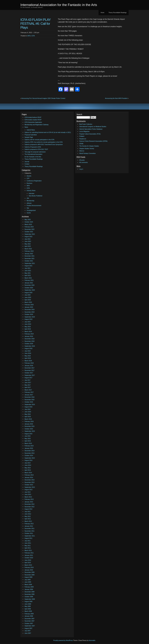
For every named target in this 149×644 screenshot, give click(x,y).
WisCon (82, 151)
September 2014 (30, 458)
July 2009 (28, 580)
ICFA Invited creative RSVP (33, 120)
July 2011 (28, 541)
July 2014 (28, 463)
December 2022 (29, 229)
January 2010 (29, 570)
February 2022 (29, 251)
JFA (28, 198)
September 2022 (30, 234)
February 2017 (29, 392)
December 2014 (29, 451)
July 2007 (28, 631)
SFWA (81, 144)
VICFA (29, 213)
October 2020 (29, 288)
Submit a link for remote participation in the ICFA (39, 140)
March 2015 (28, 443)
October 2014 (29, 456)
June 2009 (28, 582)
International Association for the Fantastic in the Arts (59, 5)
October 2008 (29, 597)
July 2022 (28, 239)
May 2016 (28, 414)
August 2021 (28, 266)
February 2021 (29, 280)
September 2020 (30, 290)
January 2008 (29, 616)
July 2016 (28, 409)
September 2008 (30, 599)
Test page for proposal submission (35, 152)
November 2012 (29, 507)
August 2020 (28, 293)
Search (79, 114)
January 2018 (29, 366)
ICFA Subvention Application (33, 122)
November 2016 (29, 400)
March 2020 (28, 302)
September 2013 (30, 487)
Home (102, 13)
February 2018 (29, 363)
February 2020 (29, 305)
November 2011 (29, 531)
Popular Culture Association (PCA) (90, 134)
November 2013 (29, 482)
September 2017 (30, 375)
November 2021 (29, 259)
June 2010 (28, 560)
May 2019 (28, 327)
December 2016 (29, 397)
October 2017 (29, 373)
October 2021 (29, 261)
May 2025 (28, 220)
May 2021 (28, 273)
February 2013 (29, 499)
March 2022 (28, 249)
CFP (28, 178)
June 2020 (28, 297)
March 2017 (28, 390)
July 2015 (28, 436)
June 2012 (28, 514)
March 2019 (28, 332)
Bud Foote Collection (86, 124)
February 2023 (29, 227)
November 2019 (29, 312)
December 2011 (29, 529)
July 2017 (28, 380)
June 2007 (28, 633)
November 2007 (29, 621)
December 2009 (29, 572)
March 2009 (28, 585)
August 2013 (28, 490)
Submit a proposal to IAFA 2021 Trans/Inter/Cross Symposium (44, 145)
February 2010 (29, 567)
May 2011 (28, 546)
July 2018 (28, 351)
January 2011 (29, 555)
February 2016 (29, 421)
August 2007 (28, 628)
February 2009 (29, 587)
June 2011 (28, 543)
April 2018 (28, 358)
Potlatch (82, 136)
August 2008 (28, 602)
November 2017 (29, 370)
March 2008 (28, 611)
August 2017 (28, 378)
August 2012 (28, 509)
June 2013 (28, 494)
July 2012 (28, 512)
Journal (27, 162)
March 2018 (28, 361)
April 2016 (28, 417)
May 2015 (28, 439)
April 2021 (28, 275)
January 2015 (29, 448)
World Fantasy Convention (88, 153)
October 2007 (29, 623)
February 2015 (29, 446)
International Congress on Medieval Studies (93, 127)
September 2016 (30, 405)
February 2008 (29, 614)
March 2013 (28, 497)
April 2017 (28, 387)
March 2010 (28, 565)
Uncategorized (31, 210)
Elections (29, 183)
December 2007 (29, 619)
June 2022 (28, 241)
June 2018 (28, 353)
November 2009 (29, 575)
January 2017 (29, 395)
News (26, 127)
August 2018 (28, 348)
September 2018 (30, 346)
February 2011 (29, 553)
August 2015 (28, 434)
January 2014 (29, 478)
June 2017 (28, 383)
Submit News (31, 130)
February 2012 (29, 524)
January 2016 (29, 424)
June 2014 (28, 465)
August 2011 (28, 538)
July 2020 (28, 295)
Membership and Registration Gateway (37, 125)
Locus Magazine (84, 131)
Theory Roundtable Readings (118, 13)
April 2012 (28, 519)
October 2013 (29, 485)
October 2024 (29, 222)
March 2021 (28, 278)
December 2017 (29, 368)
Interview (31, 193)
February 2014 (29, 475)
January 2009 (29, 589)
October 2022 (29, 232)
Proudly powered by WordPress (63, 640)
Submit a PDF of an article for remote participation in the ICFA (44, 142)
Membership (30, 201)
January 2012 (29, 526)
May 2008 (28, 606)
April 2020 (28, 300)
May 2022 (28, 244)
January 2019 (29, 336)
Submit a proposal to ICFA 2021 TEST (36, 149)
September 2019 (30, 317)
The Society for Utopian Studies (89, 146)
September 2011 (30, 536)
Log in (81, 169)
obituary (29, 203)
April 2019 (28, 329)
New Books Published (35, 196)
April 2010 (28, 563)
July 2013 (28, 492)
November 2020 (29, 285)
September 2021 (30, 263)
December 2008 (29, 592)
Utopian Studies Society (87, 149)
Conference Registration (34, 181)
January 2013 (29, 502)
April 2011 (28, 548)
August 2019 (28, 319)
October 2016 (29, 402)
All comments (84, 162)
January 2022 (29, 254)
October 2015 (29, 429)
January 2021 (29, 283)
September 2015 (30, 431)
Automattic (92, 640)
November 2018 (29, 341)
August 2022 (28, 237)
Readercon (83, 139)
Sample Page (29, 137)
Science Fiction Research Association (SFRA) (93, 141)
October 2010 (29, 558)
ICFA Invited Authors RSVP (33, 117)
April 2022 (28, 246)
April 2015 (28, 441)
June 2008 (28, 604)
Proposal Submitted (31, 135)
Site (28, 208)
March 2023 (28, 224)
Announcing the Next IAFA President (116, 98)
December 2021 (29, 256)
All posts (82, 160)
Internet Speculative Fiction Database (91, 129)
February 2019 (29, 334)
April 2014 (28, 470)
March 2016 (28, 419)
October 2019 (29, 314)
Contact (27, 164)
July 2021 (28, 268)
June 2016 (28, 412)
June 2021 (28, 271)
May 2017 (28, 385)
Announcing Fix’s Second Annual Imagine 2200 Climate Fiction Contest (43, 98)
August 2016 (28, 407)
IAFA (29, 36)
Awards (29, 176)
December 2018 (29, 339)
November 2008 (29, 594)
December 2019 (29, 310)
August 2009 (28, 577)
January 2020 (29, 307)
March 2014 (28, 473)
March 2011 (28, 551)
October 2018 (29, 344)
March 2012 (28, 521)
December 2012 (29, 504)
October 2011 (29, 533)
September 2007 (30, 626)
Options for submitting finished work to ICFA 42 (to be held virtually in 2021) (48, 132)
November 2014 (29, 453)
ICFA (33, 36)
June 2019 (28, 324)
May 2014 (28, 468)
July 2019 (28, 322)
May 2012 (28, 516)
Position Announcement (34, 206)
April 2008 (28, 609)
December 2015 (29, 426)
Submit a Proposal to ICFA (33, 147)
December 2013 (29, 480)
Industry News (31, 191)
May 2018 (28, 356)
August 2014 (28, 460)
